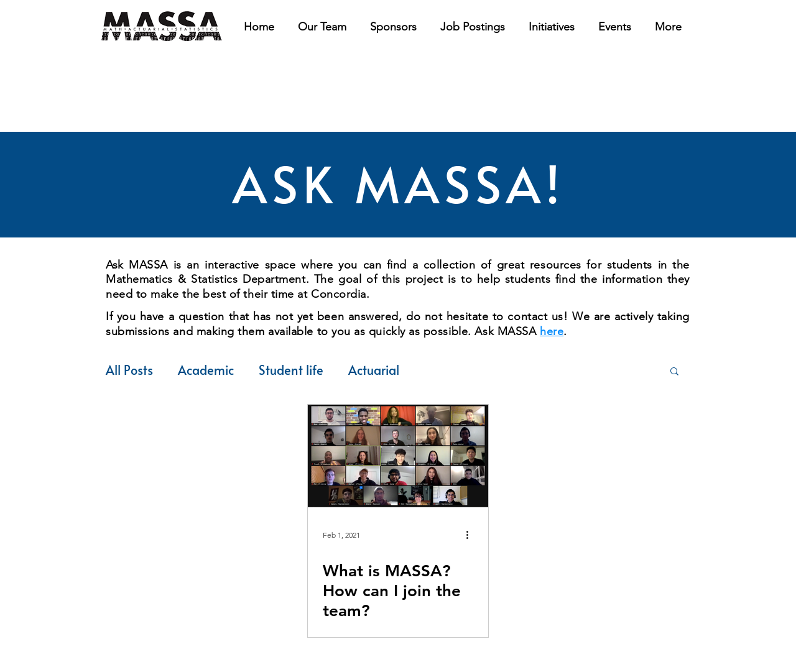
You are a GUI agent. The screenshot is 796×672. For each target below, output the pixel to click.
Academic (206, 370)
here (552, 331)
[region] (162, 26)
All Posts (129, 370)
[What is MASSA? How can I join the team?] (398, 456)
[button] (473, 27)
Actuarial (374, 370)
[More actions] (471, 535)
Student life (291, 370)
